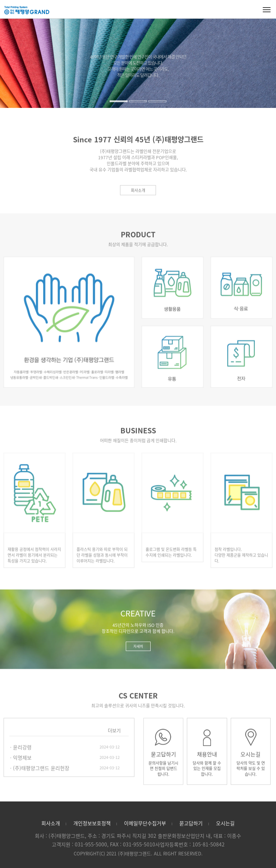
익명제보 (22, 760)
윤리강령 (22, 750)
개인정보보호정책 (92, 823)
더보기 (114, 733)
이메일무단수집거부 (145, 823)
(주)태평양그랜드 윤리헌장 (41, 771)
